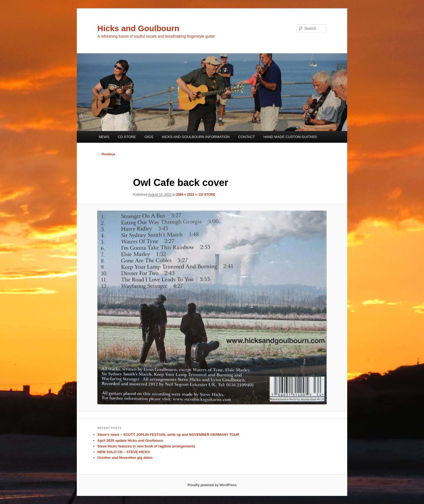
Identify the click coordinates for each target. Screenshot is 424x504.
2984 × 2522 (185, 195)
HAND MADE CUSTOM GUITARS (290, 137)
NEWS (104, 137)
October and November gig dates (125, 458)
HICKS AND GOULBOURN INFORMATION (196, 137)
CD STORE (127, 137)
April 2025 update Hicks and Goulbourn (130, 441)
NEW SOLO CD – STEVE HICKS (124, 452)
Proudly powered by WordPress (212, 485)
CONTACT (247, 137)
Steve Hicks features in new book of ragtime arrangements (146, 446)
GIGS (149, 137)
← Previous (106, 154)
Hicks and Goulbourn (138, 28)
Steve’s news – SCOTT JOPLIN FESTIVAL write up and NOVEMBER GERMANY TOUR (168, 435)
